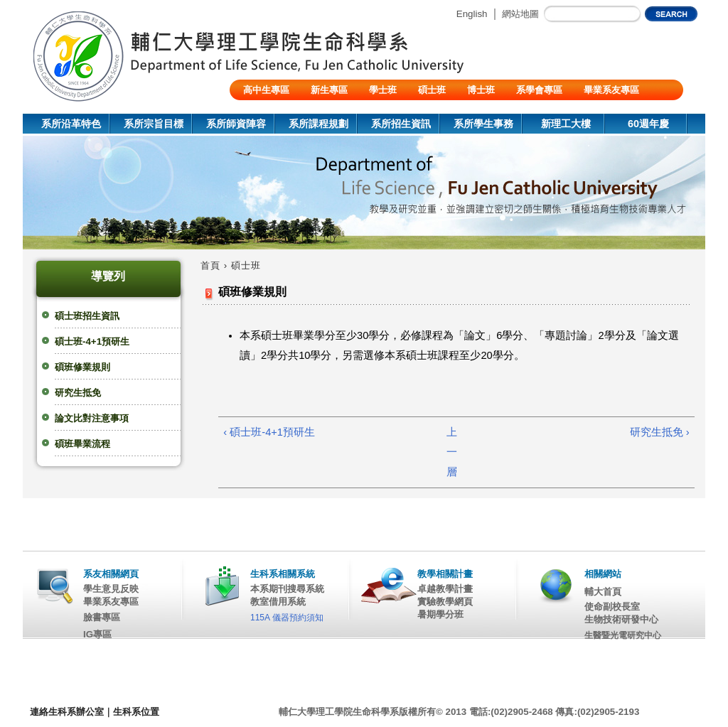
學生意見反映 (111, 589)
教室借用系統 (278, 602)
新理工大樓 (566, 124)
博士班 (481, 90)
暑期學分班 (440, 614)
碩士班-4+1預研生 (92, 341)
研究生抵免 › (660, 432)
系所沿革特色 (71, 124)
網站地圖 (520, 14)
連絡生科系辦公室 (67, 712)
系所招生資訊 (401, 124)
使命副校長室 (612, 607)
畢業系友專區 (611, 90)
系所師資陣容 (236, 124)
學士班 (383, 90)
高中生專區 (266, 90)
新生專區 (329, 90)
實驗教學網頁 (445, 602)
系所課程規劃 (318, 124)
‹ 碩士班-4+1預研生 (269, 432)
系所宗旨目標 (154, 124)
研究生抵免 (78, 393)
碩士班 (432, 90)
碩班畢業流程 (82, 444)
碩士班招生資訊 (87, 316)
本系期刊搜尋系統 (287, 589)
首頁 (210, 265)
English (472, 14)
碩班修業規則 (82, 367)
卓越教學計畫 (445, 589)
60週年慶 (648, 124)
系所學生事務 (483, 124)
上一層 (452, 452)
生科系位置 (136, 712)
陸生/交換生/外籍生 (283, 111)
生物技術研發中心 (621, 619)
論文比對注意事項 (92, 418)
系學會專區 (539, 90)
